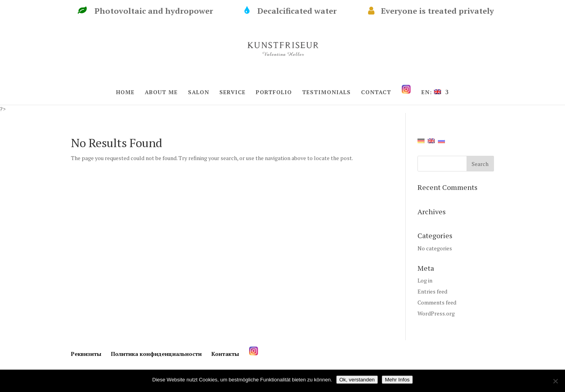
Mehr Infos (397, 380)
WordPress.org (436, 313)
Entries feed (432, 291)
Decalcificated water (302, 11)
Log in (425, 280)
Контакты (225, 354)
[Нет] (555, 381)
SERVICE (232, 93)
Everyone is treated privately (431, 11)
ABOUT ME (161, 93)
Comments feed (437, 302)
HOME (125, 93)
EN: (431, 93)
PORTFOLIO (274, 93)
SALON (199, 93)
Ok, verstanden (357, 380)
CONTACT (376, 93)
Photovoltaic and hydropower (157, 11)
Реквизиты (86, 354)
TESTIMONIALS (326, 93)
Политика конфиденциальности (156, 354)
